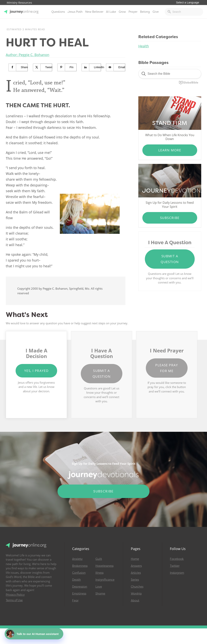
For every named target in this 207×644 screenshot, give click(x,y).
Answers (136, 566)
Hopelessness (104, 566)
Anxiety (77, 559)
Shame (100, 594)
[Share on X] (43, 67)
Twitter (175, 566)
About (135, 600)
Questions (58, 12)
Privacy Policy (15, 595)
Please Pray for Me (167, 368)
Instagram (177, 573)
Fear (75, 600)
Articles (136, 573)
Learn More (170, 150)
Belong (145, 12)
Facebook (177, 559)
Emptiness (79, 594)
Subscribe (170, 218)
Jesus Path (75, 12)
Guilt (99, 559)
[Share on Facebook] (18, 67)
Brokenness (80, 566)
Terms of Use (14, 600)
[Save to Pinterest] (67, 67)
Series (135, 580)
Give (156, 12)
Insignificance (105, 580)
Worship (136, 594)
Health (144, 46)
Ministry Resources (19, 3)
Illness (99, 573)
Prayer (133, 12)
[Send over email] (116, 67)
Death (76, 580)
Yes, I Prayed (36, 371)
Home (135, 559)
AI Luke (111, 12)
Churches (137, 587)
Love (99, 587)
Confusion (79, 573)
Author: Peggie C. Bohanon (28, 55)
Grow (122, 12)
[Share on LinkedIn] (91, 67)
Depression (80, 587)
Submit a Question (170, 259)
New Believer (94, 12)
